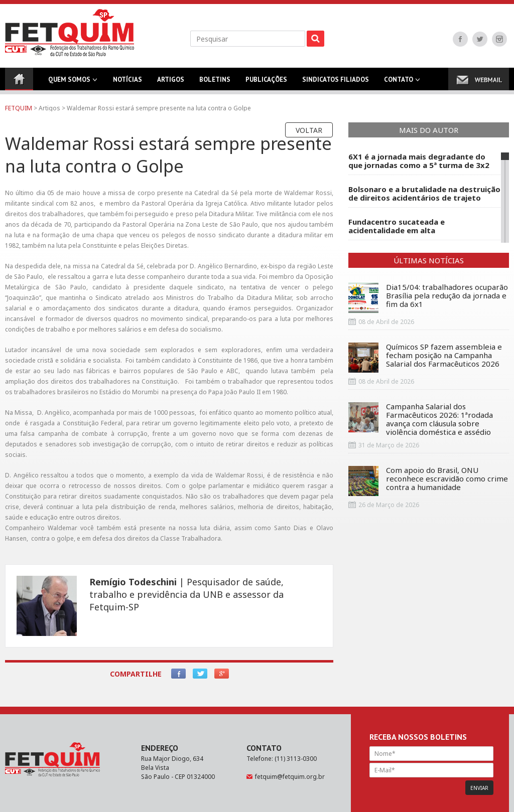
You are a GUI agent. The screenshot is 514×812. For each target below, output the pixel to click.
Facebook (460, 39)
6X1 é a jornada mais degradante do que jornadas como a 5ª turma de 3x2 (419, 161)
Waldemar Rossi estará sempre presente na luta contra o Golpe (159, 108)
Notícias (127, 83)
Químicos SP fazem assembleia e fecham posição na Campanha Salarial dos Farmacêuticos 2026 (425, 358)
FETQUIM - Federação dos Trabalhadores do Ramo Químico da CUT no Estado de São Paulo (70, 33)
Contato (399, 83)
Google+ (222, 674)
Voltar (309, 130)
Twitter (480, 39)
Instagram (499, 39)
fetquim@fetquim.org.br (290, 777)
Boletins (215, 83)
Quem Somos (69, 83)
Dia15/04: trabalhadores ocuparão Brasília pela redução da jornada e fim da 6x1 (428, 298)
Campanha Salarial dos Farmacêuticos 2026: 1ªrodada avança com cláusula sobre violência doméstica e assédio (421, 419)
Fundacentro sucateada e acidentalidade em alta (397, 226)
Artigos (171, 83)
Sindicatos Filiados (336, 83)
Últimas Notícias (429, 260)
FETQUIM (19, 108)
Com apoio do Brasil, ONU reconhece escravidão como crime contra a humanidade (428, 481)
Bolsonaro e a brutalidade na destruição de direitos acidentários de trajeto (424, 194)
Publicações (266, 83)
